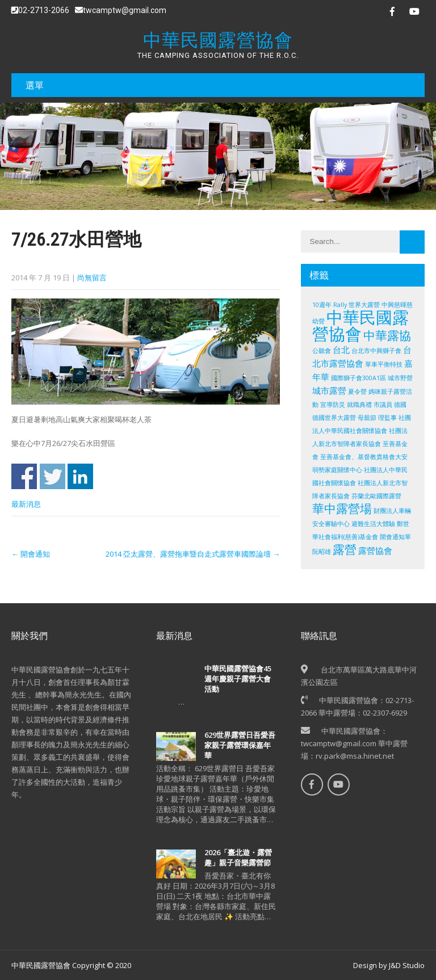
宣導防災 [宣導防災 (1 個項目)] (333, 405)
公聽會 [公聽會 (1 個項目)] (322, 351)
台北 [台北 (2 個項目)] (341, 350)
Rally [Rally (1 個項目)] (340, 305)
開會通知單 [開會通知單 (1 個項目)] (395, 537)
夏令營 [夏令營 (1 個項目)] (357, 392)
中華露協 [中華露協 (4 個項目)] (387, 335)
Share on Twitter (53, 476)
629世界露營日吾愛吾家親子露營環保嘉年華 (240, 745)
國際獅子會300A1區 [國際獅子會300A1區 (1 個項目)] (359, 378)
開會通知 (31, 554)
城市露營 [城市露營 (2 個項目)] (329, 390)
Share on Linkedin (80, 476)
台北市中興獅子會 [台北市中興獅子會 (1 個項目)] (376, 351)
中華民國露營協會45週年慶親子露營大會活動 (238, 679)
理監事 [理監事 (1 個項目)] (387, 418)
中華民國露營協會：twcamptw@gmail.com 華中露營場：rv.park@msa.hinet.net (354, 743)
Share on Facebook (24, 476)
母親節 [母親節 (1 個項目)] (367, 418)
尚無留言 (92, 277)
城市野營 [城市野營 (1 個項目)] (400, 378)
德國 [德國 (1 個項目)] (400, 405)
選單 (35, 85)
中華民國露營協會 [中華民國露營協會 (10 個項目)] (360, 325)
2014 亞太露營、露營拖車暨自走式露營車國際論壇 (193, 554)
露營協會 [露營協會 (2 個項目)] (375, 550)
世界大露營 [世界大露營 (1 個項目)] (364, 305)
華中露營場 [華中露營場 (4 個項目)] (342, 508)
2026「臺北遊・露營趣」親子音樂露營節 (238, 857)
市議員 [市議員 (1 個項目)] (383, 405)
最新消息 (26, 504)
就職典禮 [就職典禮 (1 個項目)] (359, 405)
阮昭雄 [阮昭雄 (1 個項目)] (322, 552)
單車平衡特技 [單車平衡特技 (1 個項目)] (384, 364)
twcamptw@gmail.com (121, 10)
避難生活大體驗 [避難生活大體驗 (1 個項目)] (373, 524)
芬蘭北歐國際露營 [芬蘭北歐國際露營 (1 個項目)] (376, 496)
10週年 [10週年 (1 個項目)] (322, 305)
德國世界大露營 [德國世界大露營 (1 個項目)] (334, 418)
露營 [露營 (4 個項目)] (345, 549)
